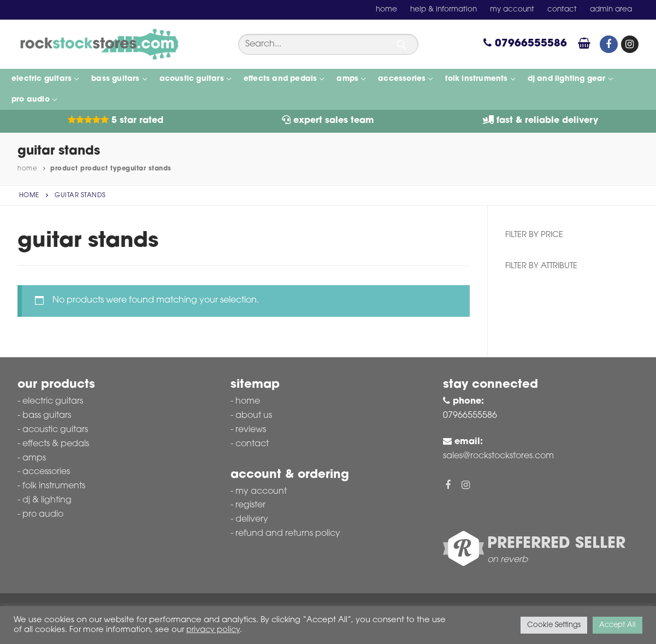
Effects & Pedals (56, 444)
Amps (34, 458)
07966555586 (525, 44)
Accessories (46, 472)
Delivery (252, 519)
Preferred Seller (556, 544)
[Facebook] (608, 44)
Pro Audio (43, 515)
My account (261, 492)
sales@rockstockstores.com (498, 456)
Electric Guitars (53, 401)
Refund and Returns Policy (288, 534)
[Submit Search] (401, 45)
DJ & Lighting (47, 500)
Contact (252, 444)
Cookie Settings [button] (554, 625)
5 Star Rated (116, 121)
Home (27, 169)
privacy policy (213, 630)
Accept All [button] (617, 625)
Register (250, 505)
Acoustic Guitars (55, 430)
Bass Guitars (47, 416)
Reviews (251, 430)
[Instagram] (630, 44)
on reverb (507, 560)
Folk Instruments (54, 486)
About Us (254, 416)
